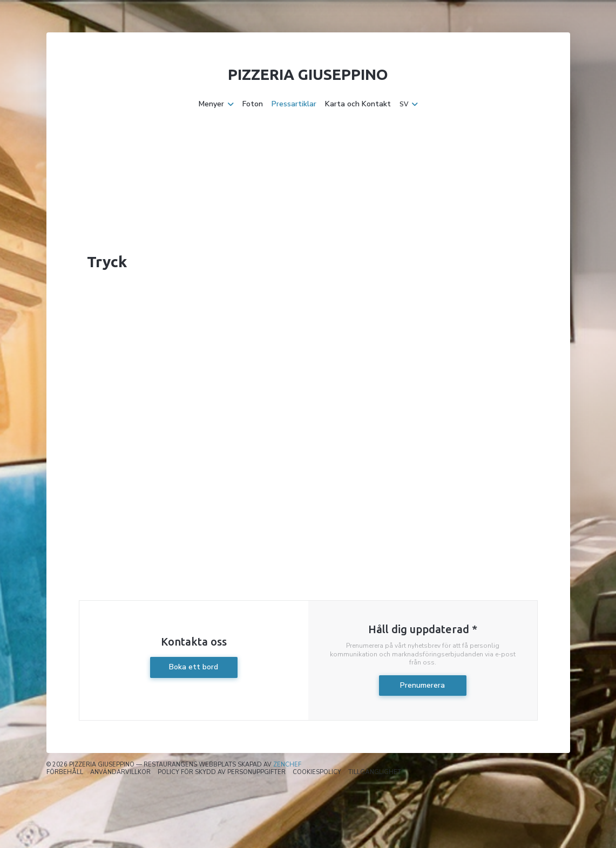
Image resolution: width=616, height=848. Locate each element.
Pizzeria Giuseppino (308, 74)
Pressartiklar (294, 104)
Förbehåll (65, 772)
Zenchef (287, 765)
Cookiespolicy (317, 772)
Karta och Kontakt (358, 104)
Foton (253, 104)
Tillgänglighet (375, 772)
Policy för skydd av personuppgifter (222, 772)
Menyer (216, 104)
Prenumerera (422, 685)
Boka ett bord (194, 667)
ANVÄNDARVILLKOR (120, 772)
